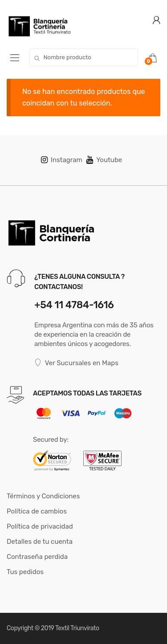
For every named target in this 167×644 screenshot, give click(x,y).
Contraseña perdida (37, 557)
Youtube (104, 160)
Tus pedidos (25, 572)
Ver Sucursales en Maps (76, 363)
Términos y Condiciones (43, 496)
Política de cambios (37, 511)
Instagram (62, 160)
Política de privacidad (40, 526)
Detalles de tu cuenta (40, 542)
